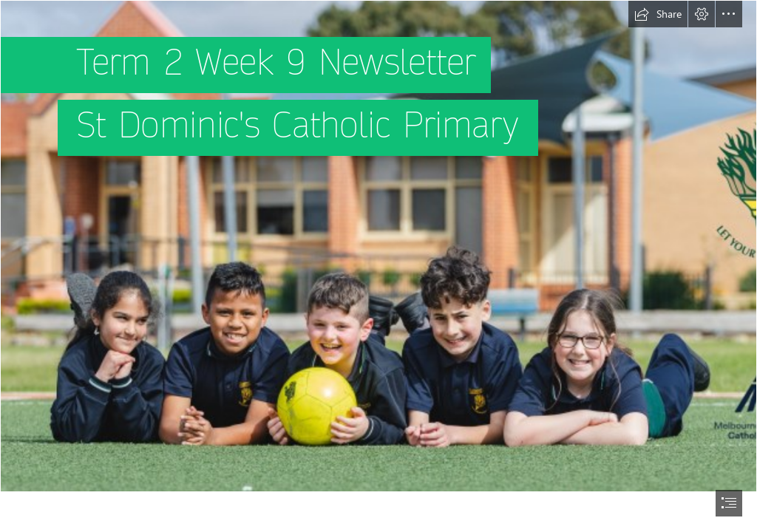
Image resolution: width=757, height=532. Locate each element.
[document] (378, 266)
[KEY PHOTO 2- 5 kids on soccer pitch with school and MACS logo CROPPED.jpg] (378, 246)
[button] (658, 14)
